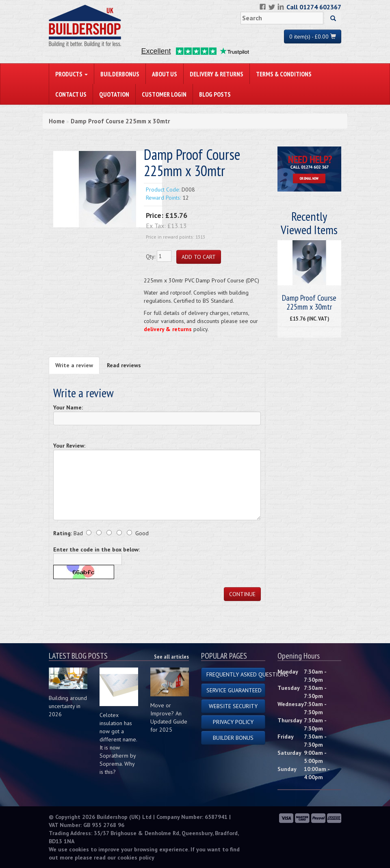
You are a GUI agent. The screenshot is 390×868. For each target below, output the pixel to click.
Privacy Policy (233, 722)
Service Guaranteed (234, 690)
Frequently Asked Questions (236, 674)
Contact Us (71, 94)
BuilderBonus (120, 74)
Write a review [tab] (74, 365)
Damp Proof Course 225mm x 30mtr (120, 121)
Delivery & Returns (217, 74)
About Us (165, 74)
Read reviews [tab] (124, 365)
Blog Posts (215, 94)
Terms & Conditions (284, 74)
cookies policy (136, 857)
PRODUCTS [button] (71, 74)
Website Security (233, 706)
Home (57, 121)
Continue (242, 594)
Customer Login (164, 94)
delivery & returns (168, 329)
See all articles (171, 657)
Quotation (114, 94)
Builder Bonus (233, 738)
